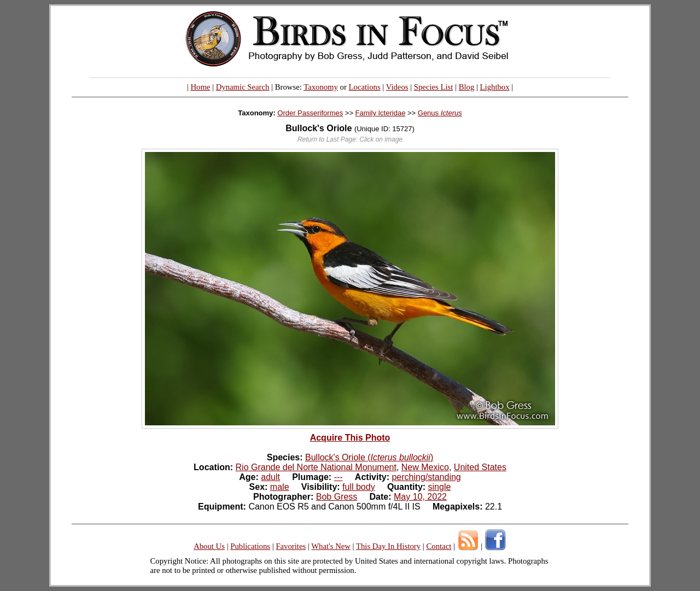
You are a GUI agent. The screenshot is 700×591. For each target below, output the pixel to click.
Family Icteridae (381, 113)
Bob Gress (337, 497)
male (280, 487)
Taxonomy (321, 87)
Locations (365, 87)
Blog (467, 87)
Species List (434, 87)
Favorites (291, 546)
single (440, 487)
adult (270, 477)
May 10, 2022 (420, 497)
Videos (397, 87)
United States (480, 467)
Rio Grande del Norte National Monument (316, 467)
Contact (439, 546)
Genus (440, 113)
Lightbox (495, 87)
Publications (250, 546)
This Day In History (388, 546)
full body (359, 487)
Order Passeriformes (310, 113)
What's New (331, 546)
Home (200, 87)
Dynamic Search (243, 87)
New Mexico (425, 467)
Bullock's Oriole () (369, 457)
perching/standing (426, 477)
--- (339, 477)
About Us (209, 546)
